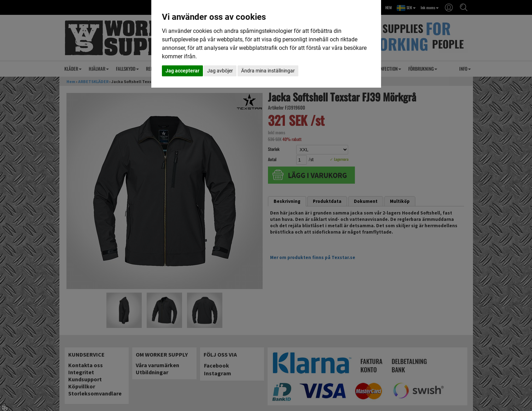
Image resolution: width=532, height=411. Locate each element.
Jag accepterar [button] (182, 71)
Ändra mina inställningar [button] (268, 71)
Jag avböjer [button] (220, 71)
